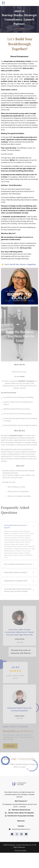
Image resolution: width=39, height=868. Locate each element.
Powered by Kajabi (21, 851)
